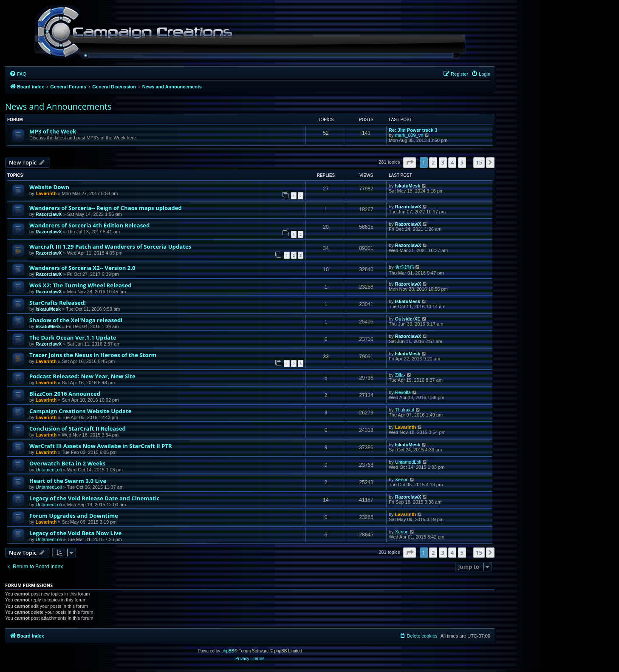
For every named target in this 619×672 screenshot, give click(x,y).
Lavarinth (46, 193)
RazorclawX (49, 214)
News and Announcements (58, 106)
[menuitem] (18, 74)
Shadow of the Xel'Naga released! (76, 320)
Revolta (403, 392)
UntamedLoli (49, 470)
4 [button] (452, 162)
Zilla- (400, 375)
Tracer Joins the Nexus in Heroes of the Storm (93, 355)
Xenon (402, 479)
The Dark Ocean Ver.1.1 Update (73, 337)
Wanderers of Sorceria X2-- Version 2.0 (82, 268)
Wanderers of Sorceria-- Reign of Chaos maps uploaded (106, 208)
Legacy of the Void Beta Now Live (75, 533)
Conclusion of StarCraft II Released (78, 428)
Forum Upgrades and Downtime (74, 516)
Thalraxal (405, 410)
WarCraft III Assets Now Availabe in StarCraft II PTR (101, 446)
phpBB (228, 651)
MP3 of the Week (53, 131)
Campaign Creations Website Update (80, 411)
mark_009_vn (409, 135)
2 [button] (433, 162)
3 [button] (443, 162)
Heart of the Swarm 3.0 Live (68, 481)
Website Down (49, 187)
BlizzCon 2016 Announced (65, 394)
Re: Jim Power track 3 (413, 130)
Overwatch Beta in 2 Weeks (68, 463)
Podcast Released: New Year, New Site (82, 376)
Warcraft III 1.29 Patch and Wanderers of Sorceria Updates (110, 247)
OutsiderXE (408, 319)
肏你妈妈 (404, 267)
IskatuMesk (408, 186)
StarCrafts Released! (58, 303)
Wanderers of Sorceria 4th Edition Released (89, 225)
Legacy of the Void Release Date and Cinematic (95, 498)
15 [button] (479, 162)
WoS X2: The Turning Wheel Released (81, 285)
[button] (410, 162)
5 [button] (462, 162)
